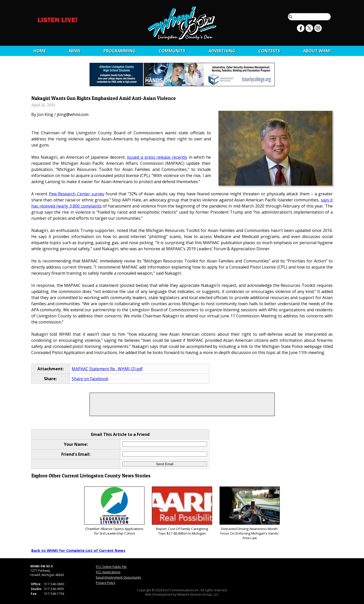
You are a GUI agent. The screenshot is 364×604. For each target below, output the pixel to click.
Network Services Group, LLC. (198, 594)
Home (40, 51)
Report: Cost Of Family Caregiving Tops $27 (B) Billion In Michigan (182, 511)
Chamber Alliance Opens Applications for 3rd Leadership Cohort (114, 511)
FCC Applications (108, 572)
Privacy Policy (106, 583)
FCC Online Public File (111, 567)
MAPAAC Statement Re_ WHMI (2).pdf (107, 369)
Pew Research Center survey (77, 194)
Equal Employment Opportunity (119, 577)
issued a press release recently (157, 157)
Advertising (222, 51)
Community (172, 51)
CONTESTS (269, 51)
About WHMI (317, 51)
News (75, 51)
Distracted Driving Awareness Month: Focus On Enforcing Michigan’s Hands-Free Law (250, 513)
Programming (120, 51)
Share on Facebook (90, 379)
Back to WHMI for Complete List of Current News (78, 550)
